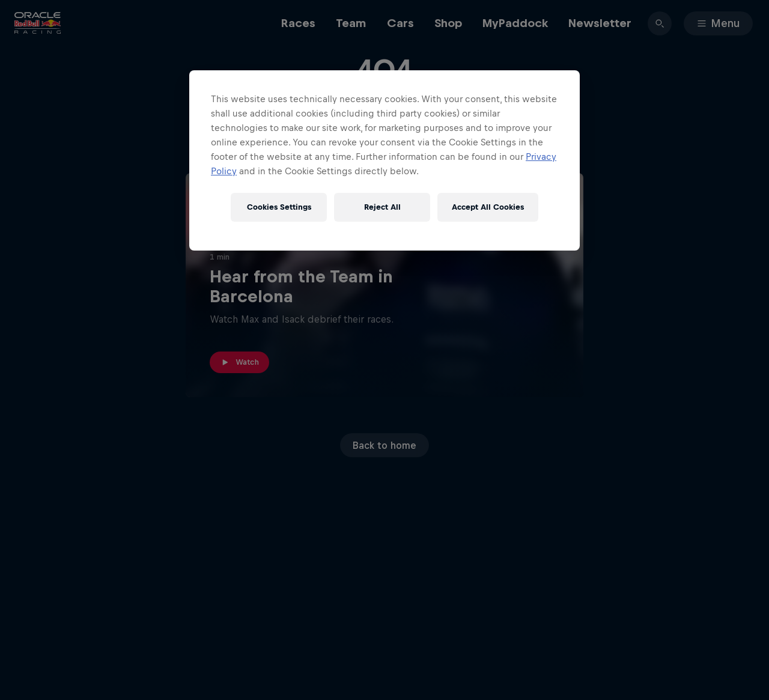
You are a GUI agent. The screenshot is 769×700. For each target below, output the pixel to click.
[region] (384, 160)
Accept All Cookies (488, 207)
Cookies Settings (279, 207)
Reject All (382, 207)
